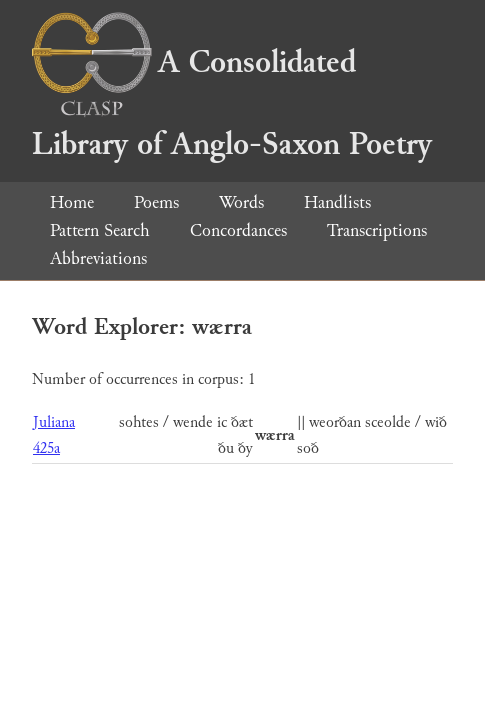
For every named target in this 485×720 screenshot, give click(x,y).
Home (72, 202)
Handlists (337, 202)
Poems (156, 202)
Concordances (238, 230)
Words (241, 202)
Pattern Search (100, 230)
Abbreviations (98, 258)
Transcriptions (377, 230)
